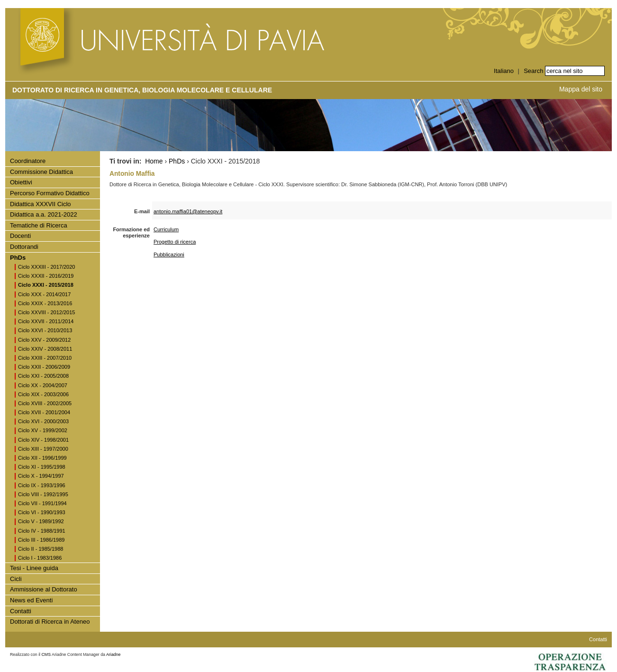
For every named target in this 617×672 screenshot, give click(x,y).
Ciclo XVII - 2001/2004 (44, 412)
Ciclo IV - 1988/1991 (42, 531)
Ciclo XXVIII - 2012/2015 (46, 312)
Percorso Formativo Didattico (50, 193)
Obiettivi (21, 182)
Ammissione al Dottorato (44, 589)
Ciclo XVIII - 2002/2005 (45, 403)
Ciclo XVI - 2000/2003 (43, 421)
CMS (46, 654)
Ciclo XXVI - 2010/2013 (45, 330)
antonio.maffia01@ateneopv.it (188, 211)
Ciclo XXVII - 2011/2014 (46, 321)
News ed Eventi (31, 600)
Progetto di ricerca (175, 242)
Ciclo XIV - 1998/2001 (43, 440)
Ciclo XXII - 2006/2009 (44, 367)
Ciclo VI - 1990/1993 (42, 512)
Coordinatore (28, 161)
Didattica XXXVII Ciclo (41, 204)
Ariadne (113, 654)
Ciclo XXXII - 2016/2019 (46, 276)
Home (154, 161)
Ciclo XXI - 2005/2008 (43, 376)
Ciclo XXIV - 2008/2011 (45, 349)
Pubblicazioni (169, 254)
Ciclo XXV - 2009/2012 (44, 340)
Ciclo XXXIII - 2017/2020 (46, 267)
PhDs (18, 258)
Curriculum (166, 229)
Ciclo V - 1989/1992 (41, 521)
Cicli (16, 579)
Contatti (21, 611)
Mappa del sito (581, 89)
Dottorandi (24, 247)
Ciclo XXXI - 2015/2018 (46, 285)
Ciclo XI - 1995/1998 (42, 467)
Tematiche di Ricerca (39, 225)
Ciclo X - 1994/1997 (41, 476)
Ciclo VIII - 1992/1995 (43, 494)
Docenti (20, 236)
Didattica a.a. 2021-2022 (44, 214)
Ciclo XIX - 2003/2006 (43, 394)
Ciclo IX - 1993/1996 (42, 485)
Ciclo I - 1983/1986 (40, 558)
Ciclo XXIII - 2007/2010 (45, 358)
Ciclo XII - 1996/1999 (42, 458)
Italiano (504, 71)
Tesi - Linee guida (34, 568)
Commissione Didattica (41, 172)
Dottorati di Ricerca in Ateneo (50, 622)
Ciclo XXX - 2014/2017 (44, 294)
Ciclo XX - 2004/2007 (43, 385)
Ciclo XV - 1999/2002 (43, 430)
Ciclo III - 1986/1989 (41, 540)
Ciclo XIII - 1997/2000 (43, 449)
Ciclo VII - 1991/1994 (42, 503)
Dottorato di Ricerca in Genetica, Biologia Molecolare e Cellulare (142, 90)
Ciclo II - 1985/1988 (41, 549)
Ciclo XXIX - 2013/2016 (45, 303)
